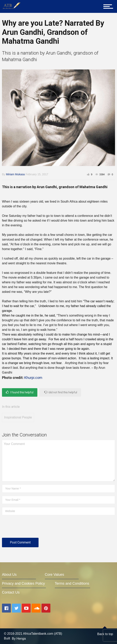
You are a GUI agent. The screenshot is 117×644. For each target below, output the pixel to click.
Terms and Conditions (72, 583)
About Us (9, 575)
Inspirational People (18, 417)
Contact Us (11, 592)
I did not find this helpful (61, 392)
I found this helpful (20, 392)
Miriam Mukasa (15, 174)
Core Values (55, 575)
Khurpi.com (33, 378)
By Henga (19, 639)
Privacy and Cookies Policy (23, 583)
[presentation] (32, 528)
